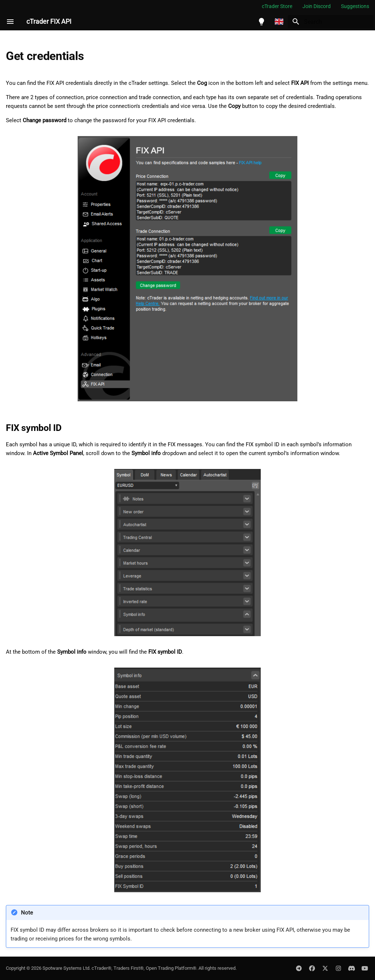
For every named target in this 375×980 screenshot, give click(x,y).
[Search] (331, 22)
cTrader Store (277, 6)
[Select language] (279, 22)
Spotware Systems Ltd (66, 968)
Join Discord (317, 6)
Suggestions (355, 6)
